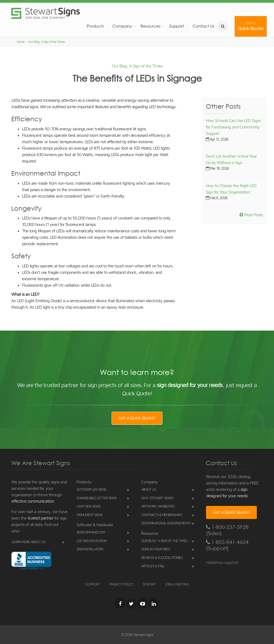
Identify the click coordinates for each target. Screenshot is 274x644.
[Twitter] (131, 604)
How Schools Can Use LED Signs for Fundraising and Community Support (233, 127)
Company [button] (122, 26)
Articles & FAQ (152, 566)
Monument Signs (90, 515)
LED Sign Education (92, 541)
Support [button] (177, 26)
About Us (149, 490)
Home (20, 42)
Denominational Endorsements (166, 523)
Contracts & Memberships (162, 515)
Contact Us (203, 26)
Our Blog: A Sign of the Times (46, 42)
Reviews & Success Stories (162, 558)
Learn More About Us (28, 542)
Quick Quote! (251, 26)
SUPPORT (93, 585)
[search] (223, 26)
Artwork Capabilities (158, 507)
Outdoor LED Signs (91, 490)
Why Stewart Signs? (157, 498)
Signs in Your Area (156, 549)
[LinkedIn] (154, 604)
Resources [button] (151, 26)
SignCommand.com (91, 533)
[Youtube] (142, 604)
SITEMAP (149, 585)
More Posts (251, 215)
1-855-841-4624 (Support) (227, 545)
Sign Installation (90, 549)
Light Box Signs (88, 507)
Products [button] (95, 26)
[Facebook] (120, 604)
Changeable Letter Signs (96, 498)
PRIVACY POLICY (121, 585)
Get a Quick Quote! (137, 418)
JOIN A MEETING (177, 585)
